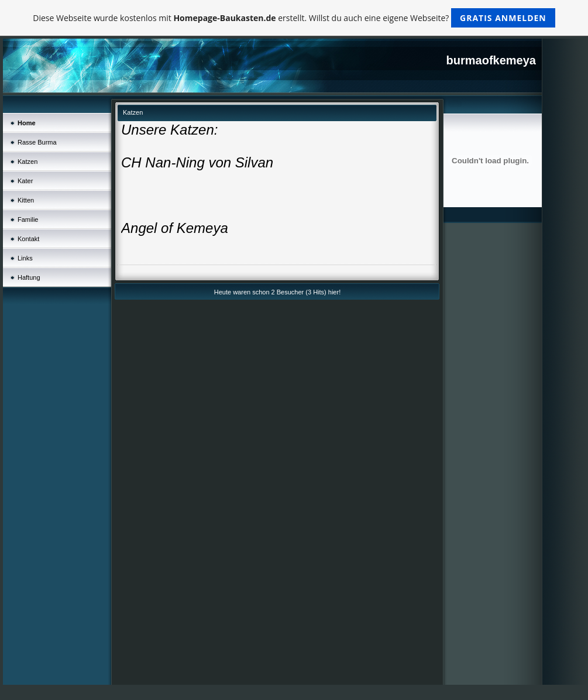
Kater (25, 181)
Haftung (29, 277)
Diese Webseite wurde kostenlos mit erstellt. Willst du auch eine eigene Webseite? (294, 18)
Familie (28, 219)
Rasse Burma (37, 142)
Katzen (27, 162)
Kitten (26, 200)
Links (25, 258)
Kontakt (28, 239)
